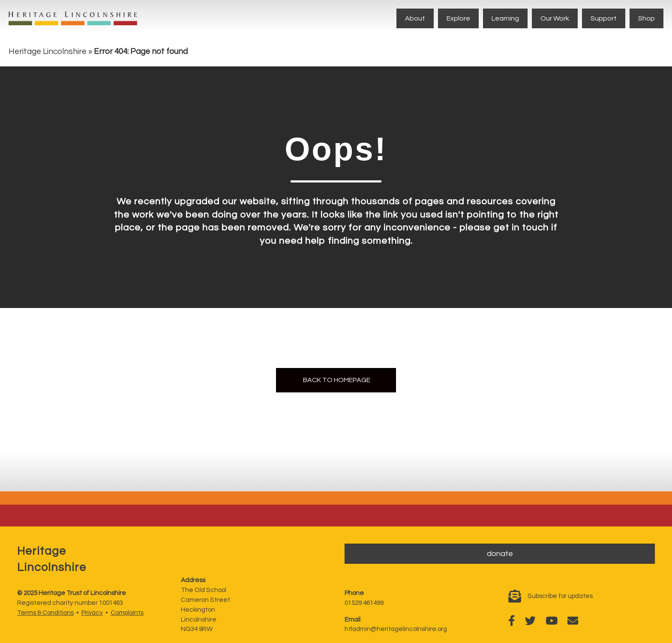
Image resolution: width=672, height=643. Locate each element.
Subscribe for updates (560, 596)
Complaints (127, 613)
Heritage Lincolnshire (48, 51)
